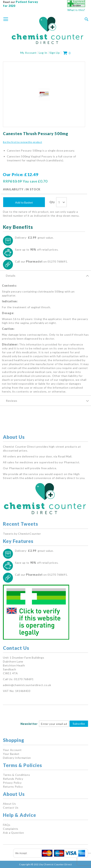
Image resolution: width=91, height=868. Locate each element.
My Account (28, 53)
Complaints (11, 829)
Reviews (12, 401)
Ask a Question (13, 833)
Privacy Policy (12, 783)
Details (11, 276)
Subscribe (79, 724)
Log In (43, 53)
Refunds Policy (13, 779)
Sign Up (55, 53)
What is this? (76, 10)
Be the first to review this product (23, 142)
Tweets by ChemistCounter (22, 534)
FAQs (7, 825)
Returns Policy (13, 787)
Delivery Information (17, 758)
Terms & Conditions (17, 775)
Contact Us (11, 808)
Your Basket (11, 754)
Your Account (12, 750)
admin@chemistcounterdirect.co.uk (27, 685)
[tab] (45, 275)
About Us (9, 804)
